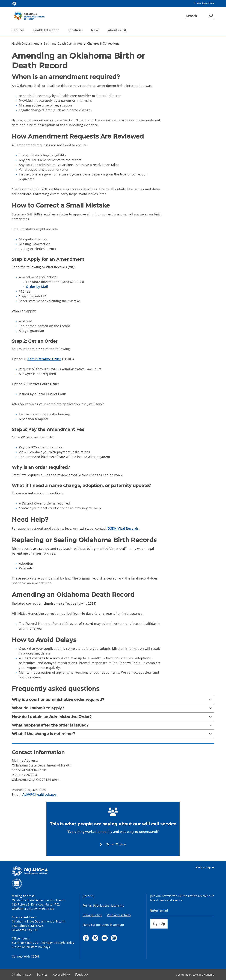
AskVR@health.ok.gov (40, 794)
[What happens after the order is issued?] (113, 725)
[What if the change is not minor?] (113, 734)
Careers (88, 896)
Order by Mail (37, 287)
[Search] (200, 16)
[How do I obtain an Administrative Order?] (113, 717)
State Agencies (204, 3)
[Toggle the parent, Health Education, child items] (61, 30)
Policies (42, 975)
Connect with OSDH (26, 956)
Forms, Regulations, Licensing (103, 906)
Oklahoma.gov (22, 975)
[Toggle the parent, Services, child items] (26, 30)
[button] (113, 844)
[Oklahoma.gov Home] (14, 3)
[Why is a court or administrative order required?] (113, 700)
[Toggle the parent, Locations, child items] (84, 30)
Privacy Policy (92, 915)
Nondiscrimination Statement (103, 925)
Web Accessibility (119, 915)
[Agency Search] (211, 16)
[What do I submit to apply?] (113, 708)
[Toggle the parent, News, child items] (101, 30)
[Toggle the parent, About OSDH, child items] (128, 30)
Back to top (205, 867)
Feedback (82, 975)
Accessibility (61, 975)
